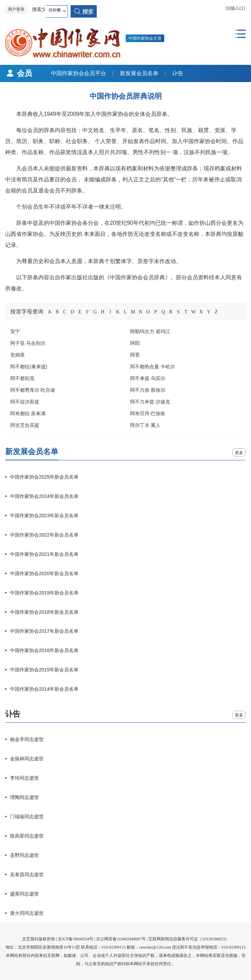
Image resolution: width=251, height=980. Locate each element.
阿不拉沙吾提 (25, 402)
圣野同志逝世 (24, 855)
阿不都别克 (22, 378)
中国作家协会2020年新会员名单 (44, 573)
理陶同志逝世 (24, 797)
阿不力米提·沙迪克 (150, 402)
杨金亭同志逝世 (27, 739)
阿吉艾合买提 (25, 425)
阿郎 (135, 343)
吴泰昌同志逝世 (27, 874)
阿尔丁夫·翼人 (145, 425)
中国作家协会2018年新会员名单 (44, 612)
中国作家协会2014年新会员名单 (44, 689)
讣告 (174, 73)
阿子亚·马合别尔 (28, 343)
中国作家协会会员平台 (75, 73)
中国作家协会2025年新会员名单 (44, 477)
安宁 (15, 331)
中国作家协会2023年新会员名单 (44, 516)
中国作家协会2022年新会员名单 (44, 535)
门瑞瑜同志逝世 (27, 817)
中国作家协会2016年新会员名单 (44, 650)
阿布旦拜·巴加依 (148, 413)
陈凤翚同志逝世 (27, 836)
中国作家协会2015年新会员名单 (44, 670)
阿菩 (135, 355)
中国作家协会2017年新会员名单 (44, 631)
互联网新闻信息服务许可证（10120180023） (189, 939)
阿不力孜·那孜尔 (148, 390)
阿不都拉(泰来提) (29, 367)
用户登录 (16, 9)
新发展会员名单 (136, 73)
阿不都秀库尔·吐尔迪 (33, 390)
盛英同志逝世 (24, 894)
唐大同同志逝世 (27, 913)
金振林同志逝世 (27, 759)
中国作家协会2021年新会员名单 (44, 554)
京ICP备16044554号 (76, 939)
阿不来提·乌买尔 (148, 378)
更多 (239, 453)
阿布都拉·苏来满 (28, 413)
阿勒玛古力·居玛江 (150, 331)
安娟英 (18, 355)
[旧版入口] (235, 8)
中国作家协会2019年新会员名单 (44, 593)
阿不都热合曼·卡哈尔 (153, 367)
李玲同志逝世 (24, 778)
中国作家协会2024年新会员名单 (44, 496)
